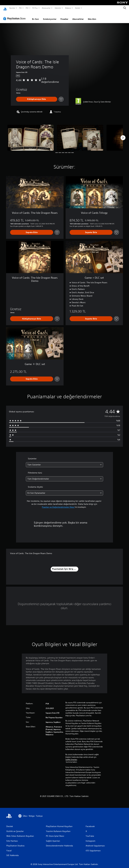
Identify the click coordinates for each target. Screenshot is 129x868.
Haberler (58, 8)
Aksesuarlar (46, 8)
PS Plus (35, 8)
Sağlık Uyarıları (71, 757)
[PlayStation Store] (15, 16)
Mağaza (68, 8)
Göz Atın (92, 16)
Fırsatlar (64, 16)
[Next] (123, 135)
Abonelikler (78, 16)
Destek (77, 8)
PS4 (27, 8)
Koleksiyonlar (50, 16)
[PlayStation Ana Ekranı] (5, 8)
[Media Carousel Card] (31, 135)
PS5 (20, 8)
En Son (35, 16)
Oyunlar (12, 8)
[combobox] (64, 462)
